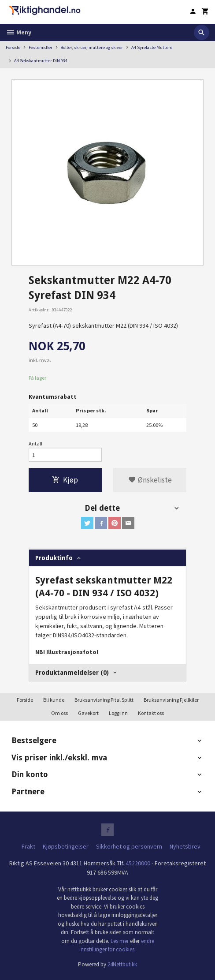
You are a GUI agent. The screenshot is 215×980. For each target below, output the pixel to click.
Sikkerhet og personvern (129, 846)
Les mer (120, 941)
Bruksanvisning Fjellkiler (171, 700)
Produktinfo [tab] (54, 558)
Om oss (59, 713)
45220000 (138, 863)
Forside (13, 47)
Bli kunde (54, 700)
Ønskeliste (150, 480)
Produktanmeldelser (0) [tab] (72, 673)
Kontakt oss (151, 713)
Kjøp (65, 480)
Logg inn (118, 713)
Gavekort (88, 713)
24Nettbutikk (122, 964)
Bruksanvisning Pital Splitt (104, 700)
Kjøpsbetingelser (66, 846)
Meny (19, 32)
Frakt (28, 846)
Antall (35, 443)
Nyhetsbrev (185, 846)
